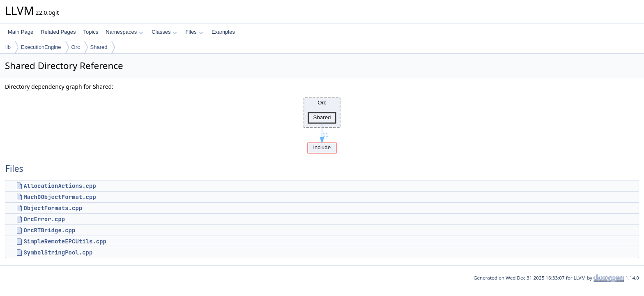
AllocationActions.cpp (60, 186)
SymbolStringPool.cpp (58, 252)
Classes (164, 32)
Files (194, 32)
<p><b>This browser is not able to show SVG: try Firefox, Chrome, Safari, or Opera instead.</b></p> (322, 123)
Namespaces (124, 32)
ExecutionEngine (41, 47)
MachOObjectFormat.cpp (60, 197)
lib (8, 47)
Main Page (21, 32)
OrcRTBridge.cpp (49, 230)
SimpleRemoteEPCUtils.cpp (65, 241)
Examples (223, 32)
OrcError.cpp (44, 219)
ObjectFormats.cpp (53, 208)
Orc (76, 47)
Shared (99, 47)
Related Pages (58, 32)
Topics (91, 32)
